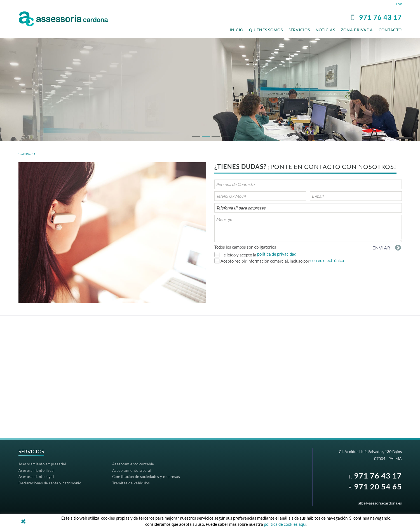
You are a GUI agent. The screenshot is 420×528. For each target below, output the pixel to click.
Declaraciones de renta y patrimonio (50, 483)
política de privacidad (277, 254)
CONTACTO (27, 154)
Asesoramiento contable (133, 464)
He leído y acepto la (238, 255)
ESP (399, 4)
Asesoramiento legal (36, 477)
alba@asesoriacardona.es (380, 503)
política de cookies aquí (285, 524)
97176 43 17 (380, 17)
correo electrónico (327, 260)
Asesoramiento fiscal (37, 470)
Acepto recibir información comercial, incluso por (265, 261)
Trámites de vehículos (131, 483)
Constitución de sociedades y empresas (146, 477)
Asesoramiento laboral (132, 470)
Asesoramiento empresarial (42, 464)
